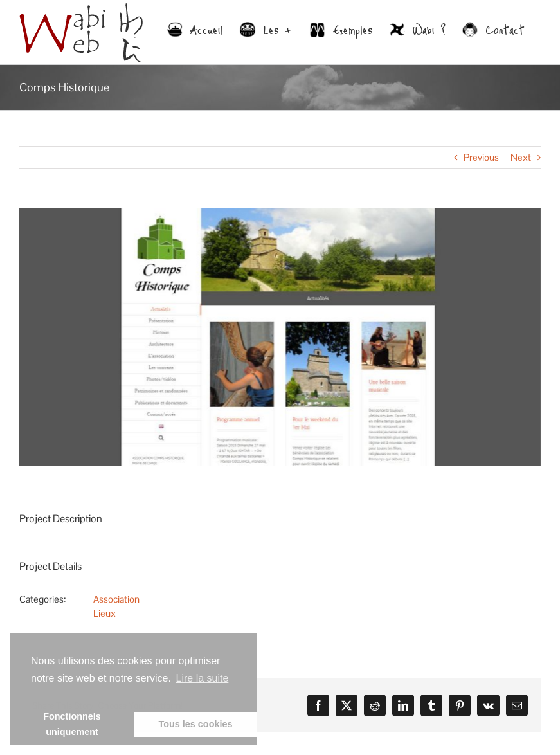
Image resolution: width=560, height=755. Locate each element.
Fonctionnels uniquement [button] (72, 724)
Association (116, 599)
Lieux (104, 613)
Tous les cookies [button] (196, 724)
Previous (481, 157)
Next (521, 157)
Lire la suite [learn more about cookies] (203, 678)
